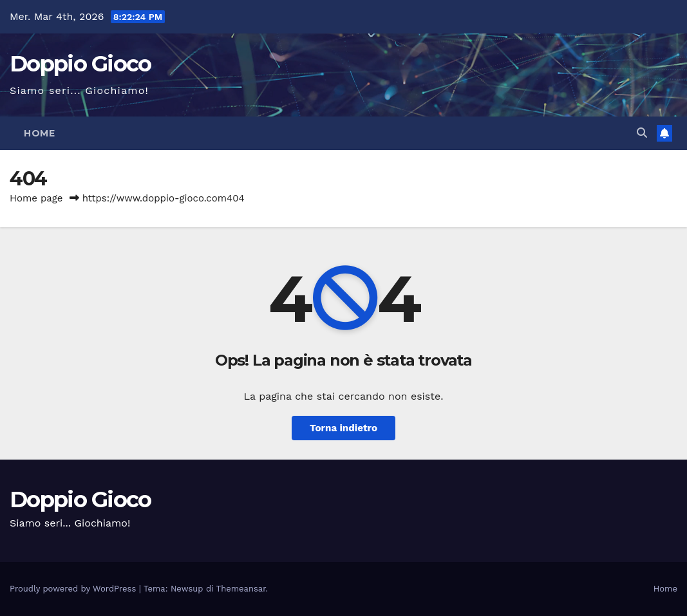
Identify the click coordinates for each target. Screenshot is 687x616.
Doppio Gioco (80, 64)
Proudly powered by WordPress (74, 589)
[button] (642, 133)
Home (39, 133)
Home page (36, 198)
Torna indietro (343, 428)
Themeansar (241, 589)
